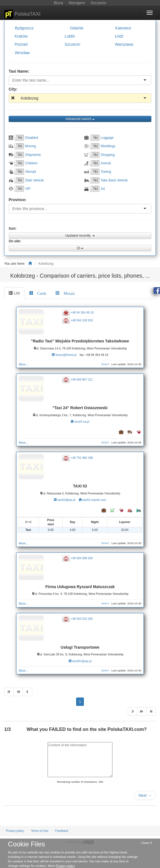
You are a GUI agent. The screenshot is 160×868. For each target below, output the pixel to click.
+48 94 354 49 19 (82, 312)
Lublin (70, 36)
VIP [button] (28, 189)
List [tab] (14, 293)
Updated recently (80, 236)
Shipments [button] (33, 155)
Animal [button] (106, 163)
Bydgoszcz (24, 28)
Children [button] (31, 163)
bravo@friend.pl (66, 355)
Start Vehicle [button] (35, 180)
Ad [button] (103, 189)
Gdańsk (77, 28)
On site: (15, 241)
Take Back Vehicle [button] (114, 180)
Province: (18, 200)
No (20, 138)
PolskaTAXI (22, 14)
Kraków (21, 36)
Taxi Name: (19, 71)
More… (24, 364)
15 (80, 248)
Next (145, 795)
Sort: (13, 229)
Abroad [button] (30, 172)
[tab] (38, 293)
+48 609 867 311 (82, 379)
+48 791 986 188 (82, 458)
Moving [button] (30, 146)
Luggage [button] (107, 138)
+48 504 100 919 (82, 320)
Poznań (21, 44)
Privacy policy (15, 831)
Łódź (119, 36)
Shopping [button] (108, 155)
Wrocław (22, 52)
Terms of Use (40, 831)
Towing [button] (106, 172)
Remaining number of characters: (77, 782)
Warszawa (124, 44)
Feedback (62, 831)
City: (13, 89)
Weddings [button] (108, 146)
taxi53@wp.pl (66, 500)
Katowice (123, 28)
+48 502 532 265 (82, 619)
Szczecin (72, 44)
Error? (105, 364)
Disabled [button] (32, 138)
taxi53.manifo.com (94, 500)
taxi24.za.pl (82, 422)
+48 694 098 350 (82, 558)
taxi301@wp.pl (82, 661)
